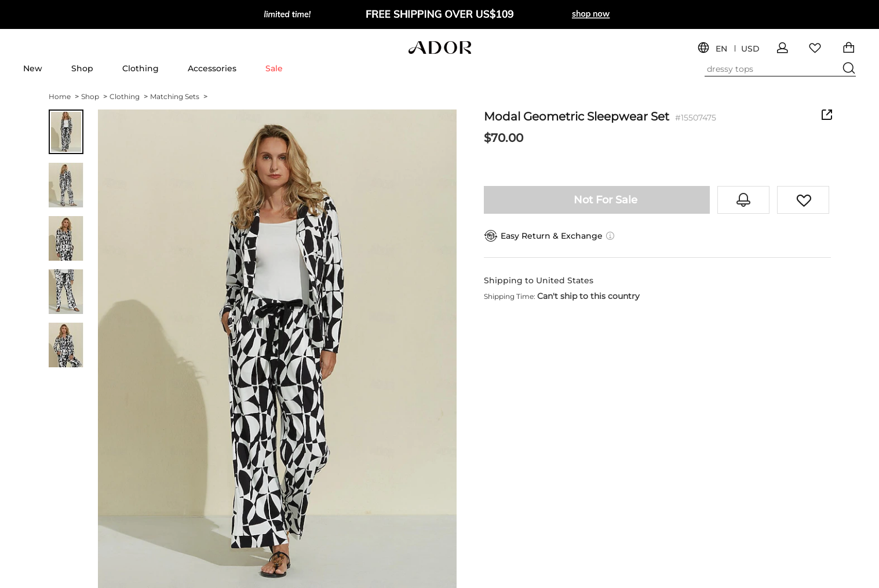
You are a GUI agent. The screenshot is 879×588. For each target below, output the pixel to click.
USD (750, 49)
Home (64, 96)
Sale (274, 68)
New (33, 68)
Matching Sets (179, 96)
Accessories (212, 68)
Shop (82, 68)
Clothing (141, 68)
